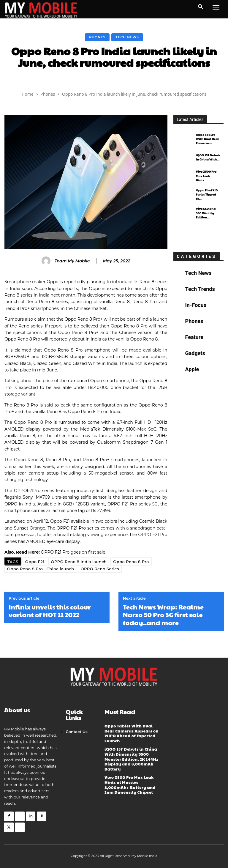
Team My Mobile (72, 261)
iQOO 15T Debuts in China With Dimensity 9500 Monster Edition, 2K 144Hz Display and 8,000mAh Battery (131, 757)
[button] (201, 7)
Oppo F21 (35, 562)
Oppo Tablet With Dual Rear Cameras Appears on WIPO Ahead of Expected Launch (131, 733)
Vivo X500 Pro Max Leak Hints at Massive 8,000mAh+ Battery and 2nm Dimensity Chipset (130, 782)
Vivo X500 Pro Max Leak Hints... (208, 176)
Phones (97, 37)
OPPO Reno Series (100, 569)
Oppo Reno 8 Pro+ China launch (41, 569)
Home (28, 94)
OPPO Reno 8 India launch (79, 562)
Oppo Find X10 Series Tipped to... (207, 194)
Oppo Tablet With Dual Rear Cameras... (207, 139)
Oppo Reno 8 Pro (131, 562)
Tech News (127, 37)
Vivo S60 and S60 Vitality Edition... (206, 213)
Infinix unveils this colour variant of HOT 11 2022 (50, 611)
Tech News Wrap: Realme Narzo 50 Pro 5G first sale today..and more (163, 615)
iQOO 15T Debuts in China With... (208, 157)
